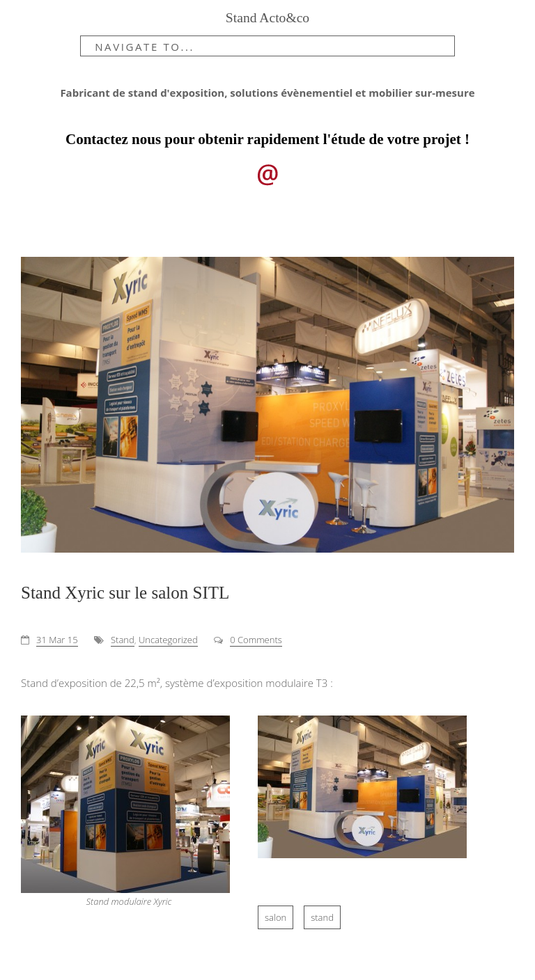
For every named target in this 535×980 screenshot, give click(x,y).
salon (276, 917)
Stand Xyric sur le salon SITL (125, 593)
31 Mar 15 (57, 640)
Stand (123, 640)
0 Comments (256, 640)
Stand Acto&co (267, 18)
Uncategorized (168, 640)
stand (322, 917)
